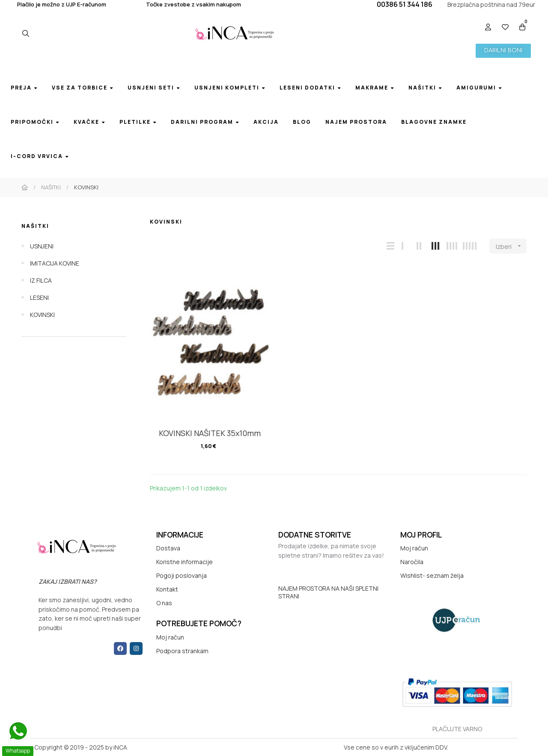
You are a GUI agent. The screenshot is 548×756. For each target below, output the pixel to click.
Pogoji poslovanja (182, 575)
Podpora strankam (182, 651)
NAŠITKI (35, 226)
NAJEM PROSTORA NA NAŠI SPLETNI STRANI (328, 592)
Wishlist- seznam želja (432, 575)
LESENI (39, 297)
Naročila (412, 562)
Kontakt (167, 589)
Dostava (168, 548)
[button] (503, 51)
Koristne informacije (185, 562)
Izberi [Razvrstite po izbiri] (511, 246)
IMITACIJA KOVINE (55, 263)
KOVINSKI (42, 315)
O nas (164, 603)
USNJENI (42, 246)
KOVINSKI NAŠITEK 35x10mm (210, 433)
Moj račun (170, 637)
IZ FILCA (41, 280)
